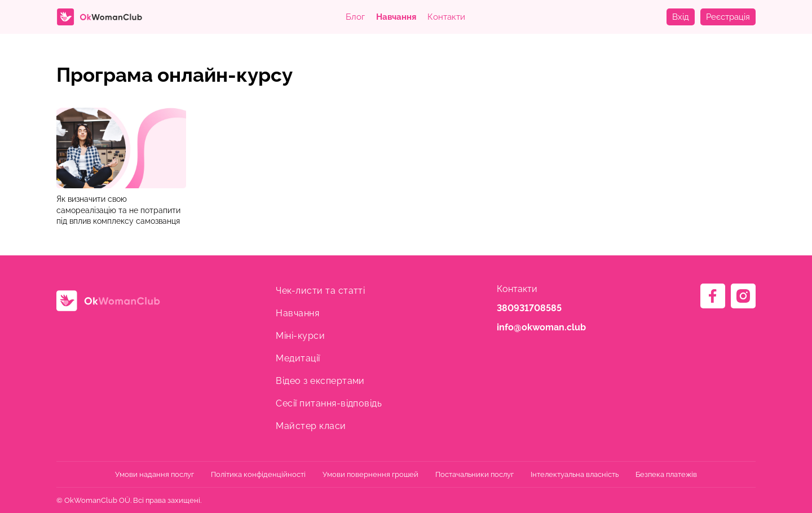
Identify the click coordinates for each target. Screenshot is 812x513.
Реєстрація (728, 17)
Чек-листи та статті (320, 291)
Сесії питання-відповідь (329, 403)
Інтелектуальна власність (575, 474)
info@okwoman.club (541, 327)
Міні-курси (300, 336)
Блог (355, 17)
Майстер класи (311, 426)
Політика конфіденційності (258, 474)
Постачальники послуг (475, 474)
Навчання (396, 17)
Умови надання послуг (155, 474)
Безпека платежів (666, 474)
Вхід (681, 17)
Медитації (298, 358)
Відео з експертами (320, 381)
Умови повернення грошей (370, 474)
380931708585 (529, 308)
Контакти (446, 17)
